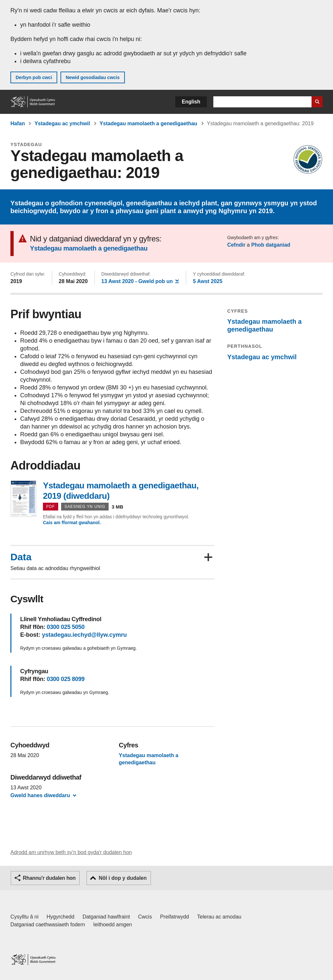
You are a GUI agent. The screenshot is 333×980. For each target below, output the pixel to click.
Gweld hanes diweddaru (40, 795)
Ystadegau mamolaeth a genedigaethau (148, 123)
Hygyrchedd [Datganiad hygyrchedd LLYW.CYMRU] (60, 917)
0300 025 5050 (66, 627)
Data (21, 557)
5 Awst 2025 (208, 281)
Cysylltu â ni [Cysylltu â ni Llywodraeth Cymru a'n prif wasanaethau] (24, 917)
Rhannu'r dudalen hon (49, 878)
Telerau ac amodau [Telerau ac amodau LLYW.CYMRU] (219, 917)
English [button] (191, 102)
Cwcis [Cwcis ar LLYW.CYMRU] (145, 917)
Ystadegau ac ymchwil (62, 123)
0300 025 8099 (66, 679)
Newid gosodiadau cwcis (93, 77)
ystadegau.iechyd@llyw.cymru (84, 635)
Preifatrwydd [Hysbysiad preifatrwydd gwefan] (174, 917)
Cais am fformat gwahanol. (72, 523)
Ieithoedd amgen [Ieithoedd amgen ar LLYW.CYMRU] (113, 925)
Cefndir (236, 245)
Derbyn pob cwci (34, 77)
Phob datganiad (271, 245)
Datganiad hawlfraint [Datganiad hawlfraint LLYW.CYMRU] (106, 917)
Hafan (18, 123)
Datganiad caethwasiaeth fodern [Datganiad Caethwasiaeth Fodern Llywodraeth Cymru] (48, 925)
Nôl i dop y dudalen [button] (123, 878)
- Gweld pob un (140, 281)
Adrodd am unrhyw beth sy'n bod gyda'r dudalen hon (71, 852)
